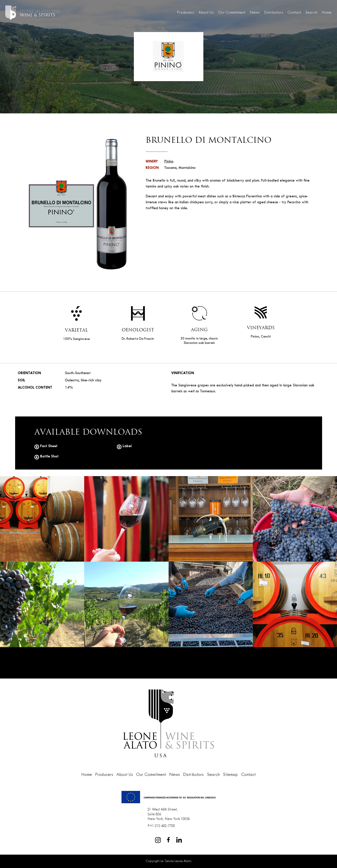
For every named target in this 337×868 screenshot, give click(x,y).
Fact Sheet (46, 446)
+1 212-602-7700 (162, 826)
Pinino (169, 162)
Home (327, 13)
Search (311, 13)
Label (124, 446)
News (255, 13)
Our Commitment (232, 13)
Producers (185, 13)
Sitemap (230, 775)
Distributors (274, 13)
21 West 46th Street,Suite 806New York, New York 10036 (169, 814)
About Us (206, 13)
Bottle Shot (46, 456)
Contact (294, 13)
